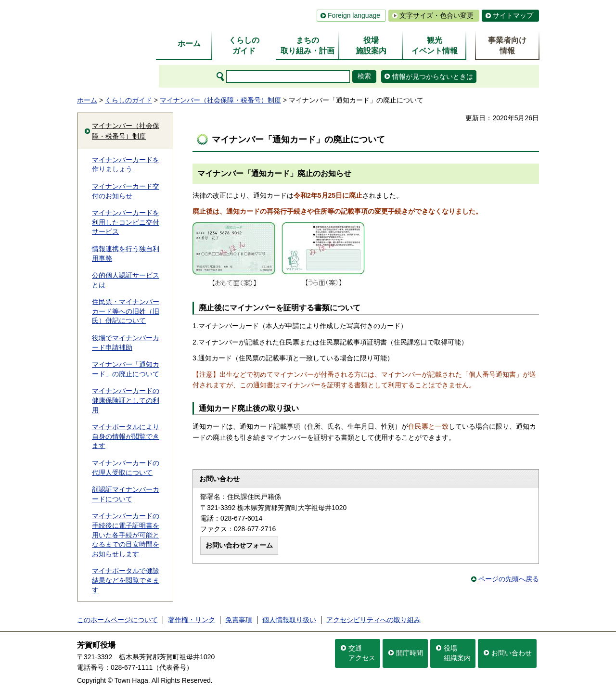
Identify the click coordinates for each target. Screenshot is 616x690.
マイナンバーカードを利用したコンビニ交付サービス (126, 222)
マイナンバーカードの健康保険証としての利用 (126, 400)
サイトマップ (513, 15)
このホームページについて (117, 620)
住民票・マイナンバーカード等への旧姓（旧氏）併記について (126, 311)
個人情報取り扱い (289, 620)
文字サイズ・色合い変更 (436, 15)
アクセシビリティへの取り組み (373, 620)
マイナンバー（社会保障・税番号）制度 (220, 100)
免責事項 (239, 620)
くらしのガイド (128, 100)
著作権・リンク (192, 620)
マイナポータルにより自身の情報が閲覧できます (126, 436)
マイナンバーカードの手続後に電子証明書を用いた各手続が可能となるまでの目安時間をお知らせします (126, 535)
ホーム (87, 100)
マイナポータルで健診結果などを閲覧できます (126, 580)
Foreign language (354, 15)
